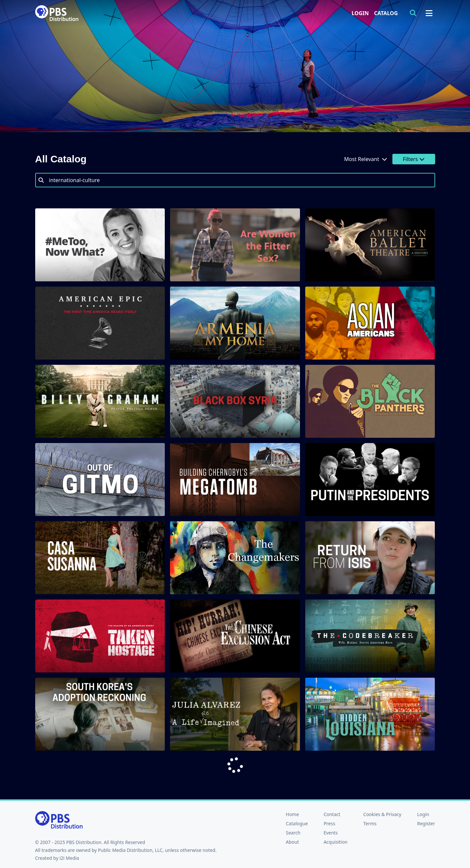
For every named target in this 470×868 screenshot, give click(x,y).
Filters (414, 159)
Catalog (386, 13)
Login (360, 13)
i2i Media (69, 858)
